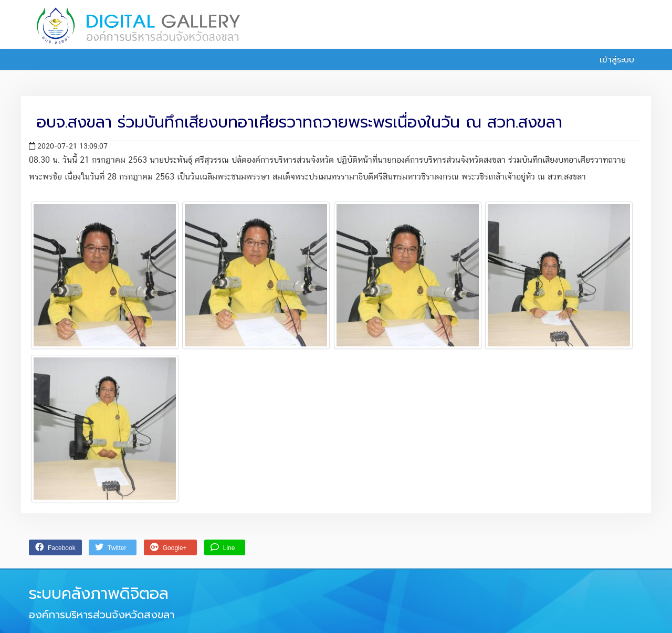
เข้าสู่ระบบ (611, 60)
